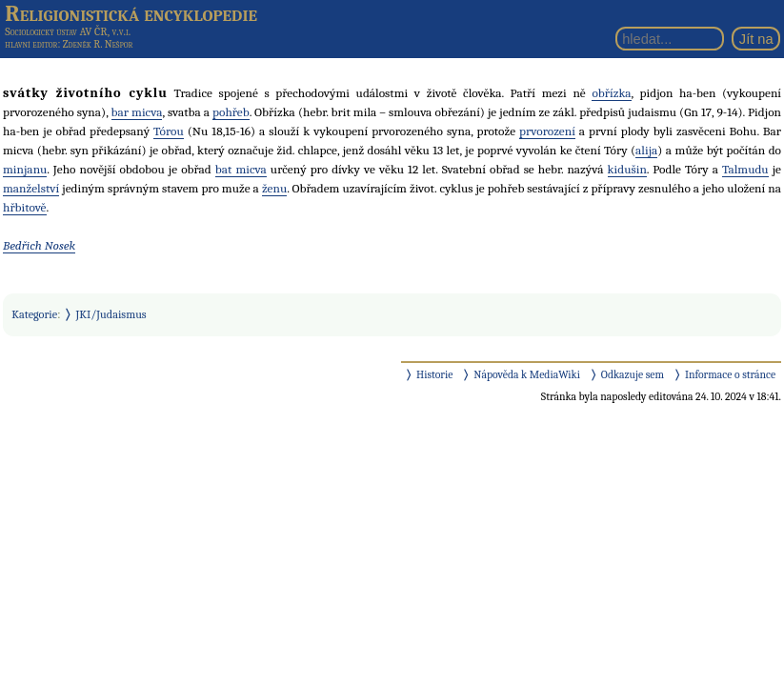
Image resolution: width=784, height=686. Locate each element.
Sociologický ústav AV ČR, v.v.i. (68, 31)
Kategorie (34, 314)
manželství (31, 188)
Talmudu (745, 169)
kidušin (627, 169)
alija (646, 150)
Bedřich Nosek (39, 245)
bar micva (137, 112)
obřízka (611, 93)
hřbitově (25, 207)
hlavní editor (31, 44)
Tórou (169, 131)
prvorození (547, 131)
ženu (274, 188)
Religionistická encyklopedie (131, 13)
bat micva (241, 169)
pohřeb (231, 112)
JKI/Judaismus (111, 314)
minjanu (25, 169)
